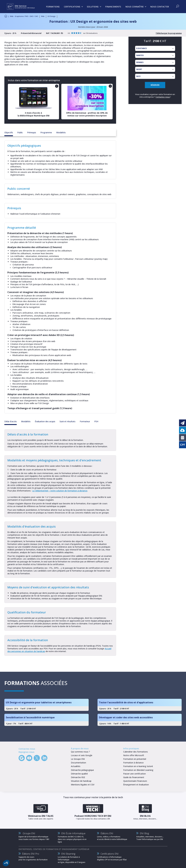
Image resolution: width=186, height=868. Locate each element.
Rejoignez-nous (26, 752)
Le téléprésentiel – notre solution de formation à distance (60, 491)
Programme (46, 132)
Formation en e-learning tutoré (138, 766)
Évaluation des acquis (45, 421)
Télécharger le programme (169, 33)
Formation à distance (133, 763)
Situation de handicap (81, 781)
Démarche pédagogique (82, 770)
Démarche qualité (79, 774)
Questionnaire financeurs (135, 781)
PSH (96, 421)
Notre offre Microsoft (134, 755)
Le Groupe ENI (78, 759)
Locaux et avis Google (82, 755)
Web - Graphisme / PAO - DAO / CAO (24, 16)
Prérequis (32, 132)
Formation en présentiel (135, 759)
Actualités (76, 766)
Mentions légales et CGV (83, 785)
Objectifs (9, 132)
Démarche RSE (78, 777)
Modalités (61, 132)
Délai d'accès (11, 421)
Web (43, 16)
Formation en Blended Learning (138, 770)
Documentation (78, 763)
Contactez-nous (163, 97)
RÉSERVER (155, 85)
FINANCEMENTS (113, 7)
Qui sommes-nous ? (80, 752)
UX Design (52, 16)
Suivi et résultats (67, 421)
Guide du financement (134, 777)
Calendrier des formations (136, 752)
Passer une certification (134, 774)
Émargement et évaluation (136, 785)
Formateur (85, 421)
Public (20, 132)
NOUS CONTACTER (160, 7)
